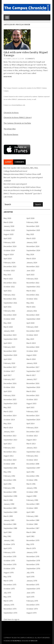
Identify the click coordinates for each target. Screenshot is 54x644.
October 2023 (9, 271)
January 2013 (32, 448)
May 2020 (7, 323)
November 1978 (33, 556)
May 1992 (7, 472)
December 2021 (33, 295)
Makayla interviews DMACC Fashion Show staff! (22, 174)
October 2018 (32, 351)
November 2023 (33, 266)
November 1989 (10, 508)
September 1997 (33, 468)
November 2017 (33, 367)
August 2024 (9, 254)
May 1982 (7, 536)
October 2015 (32, 399)
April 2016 (8, 391)
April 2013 (8, 444)
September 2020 (33, 319)
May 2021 (30, 303)
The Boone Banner (11, 134)
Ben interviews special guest (15, 184)
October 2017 (9, 371)
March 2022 (31, 291)
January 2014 (9, 432)
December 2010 (10, 460)
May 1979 (30, 544)
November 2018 (10, 351)
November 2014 (33, 416)
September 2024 (33, 250)
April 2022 (8, 291)
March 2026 (8, 222)
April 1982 (30, 536)
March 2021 (31, 307)
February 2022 (9, 295)
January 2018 (32, 363)
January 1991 (32, 488)
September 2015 (10, 403)
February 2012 (32, 456)
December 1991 (33, 476)
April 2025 (8, 238)
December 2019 (33, 331)
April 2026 (30, 218)
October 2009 (9, 464)
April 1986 (8, 532)
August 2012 (9, 456)
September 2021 (10, 303)
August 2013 (31, 440)
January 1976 (32, 581)
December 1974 (33, 605)
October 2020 (9, 319)
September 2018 (10, 355)
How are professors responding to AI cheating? (23, 190)
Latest (8, 162)
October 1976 (9, 568)
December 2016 (10, 383)
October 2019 (32, 335)
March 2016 (31, 391)
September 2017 (33, 371)
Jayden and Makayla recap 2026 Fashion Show (22, 187)
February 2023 (32, 279)
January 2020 (9, 331)
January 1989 (9, 520)
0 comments (30, 59)
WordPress (17, 641)
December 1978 (10, 556)
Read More (8, 77)
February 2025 (9, 242)
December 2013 (33, 432)
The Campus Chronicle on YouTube (17, 123)
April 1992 (30, 472)
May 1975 (7, 597)
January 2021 (32, 311)
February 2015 (32, 411)
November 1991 (10, 480)
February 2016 (9, 395)
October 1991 (32, 480)
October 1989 (32, 508)
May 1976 (7, 577)
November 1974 (10, 609)
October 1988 (32, 524)
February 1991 (9, 488)
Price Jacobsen (23, 25)
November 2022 (33, 283)
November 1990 (10, 492)
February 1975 (32, 601)
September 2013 (10, 440)
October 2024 (9, 250)
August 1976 (9, 573)
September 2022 (33, 287)
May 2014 (7, 423)
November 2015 (10, 399)
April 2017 (8, 375)
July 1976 (30, 573)
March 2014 (8, 428)
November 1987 (33, 528)
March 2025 (31, 238)
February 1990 (32, 500)
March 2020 (8, 327)
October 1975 (9, 589)
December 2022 (10, 283)
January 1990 (9, 504)
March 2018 (31, 359)
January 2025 (32, 242)
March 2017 (31, 375)
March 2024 (31, 258)
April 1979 (8, 548)
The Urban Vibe (10, 129)
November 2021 (10, 299)
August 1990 (31, 496)
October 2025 (9, 230)
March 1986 (31, 532)
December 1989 (33, 504)
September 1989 (10, 512)
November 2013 (10, 436)
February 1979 (9, 552)
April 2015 (30, 407)
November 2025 (33, 226)
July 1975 (7, 593)
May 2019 (30, 339)
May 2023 (7, 275)
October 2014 (9, 420)
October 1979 (9, 544)
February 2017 (9, 379)
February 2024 (9, 263)
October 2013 (32, 436)
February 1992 (9, 476)
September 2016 (33, 387)
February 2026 (32, 222)
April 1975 (30, 597)
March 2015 (8, 411)
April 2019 (8, 343)
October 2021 (32, 299)
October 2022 (9, 287)
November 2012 (10, 452)
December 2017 (10, 367)
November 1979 (33, 540)
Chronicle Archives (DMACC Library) (18, 117)
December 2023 (10, 266)
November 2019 (10, 335)
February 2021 (9, 311)
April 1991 (8, 484)
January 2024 (32, 263)
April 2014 (30, 423)
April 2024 (8, 258)
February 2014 (32, 428)
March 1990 (8, 500)
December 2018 (33, 347)
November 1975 (33, 585)
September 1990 (10, 496)
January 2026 (9, 226)
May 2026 (7, 218)
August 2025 (9, 234)
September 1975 (33, 589)
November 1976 (33, 564)
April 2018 (8, 359)
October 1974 (32, 609)
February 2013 (9, 448)
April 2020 (30, 323)
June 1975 (31, 593)
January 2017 (32, 379)
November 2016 (33, 383)
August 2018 (31, 355)
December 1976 (10, 564)
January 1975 (9, 605)
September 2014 (33, 420)
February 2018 (9, 363)
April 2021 (8, 307)
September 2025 (33, 230)
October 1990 (32, 492)
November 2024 (33, 246)
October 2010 (32, 460)
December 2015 (33, 395)
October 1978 (9, 560)
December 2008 (33, 464)
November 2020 (33, 315)
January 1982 (9, 540)
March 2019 (31, 343)
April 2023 (30, 275)
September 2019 (10, 339)
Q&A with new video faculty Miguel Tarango (26, 54)
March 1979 (31, 548)
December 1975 (10, 585)
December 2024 (10, 246)
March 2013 (31, 444)
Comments (19, 162)
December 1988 (33, 520)
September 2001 (10, 468)
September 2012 (33, 452)
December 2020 (10, 315)
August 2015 (31, 403)
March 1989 (8, 516)
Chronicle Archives (11, 113)
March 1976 (8, 581)
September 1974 (10, 613)
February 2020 (32, 327)
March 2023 (8, 279)
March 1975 (8, 601)
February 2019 (9, 347)
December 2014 (10, 416)
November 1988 (10, 524)
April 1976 (30, 577)
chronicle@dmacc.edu (18, 105)
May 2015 (7, 407)
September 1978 (33, 560)
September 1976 (33, 568)
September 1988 (10, 528)
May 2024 (30, 254)
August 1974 (31, 613)
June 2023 (31, 271)
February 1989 (32, 516)
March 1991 (31, 484)
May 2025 (30, 234)
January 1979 (32, 552)
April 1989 (30, 512)
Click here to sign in (11, 619)
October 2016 (9, 387)
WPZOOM (34, 641)
